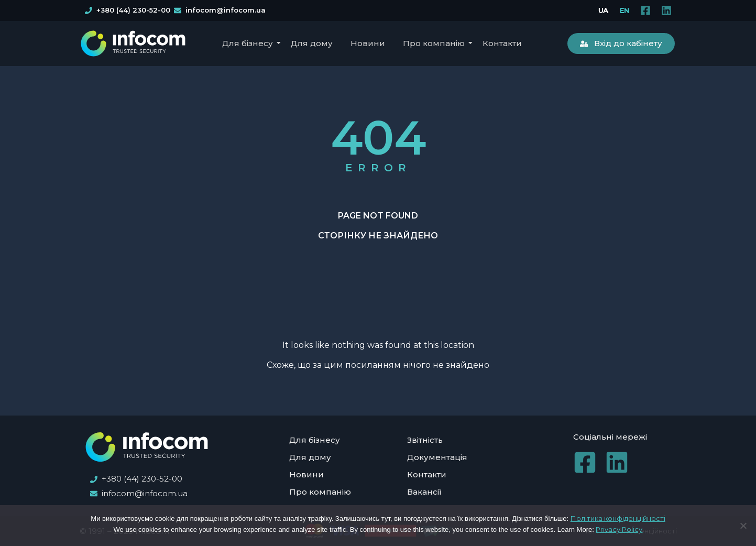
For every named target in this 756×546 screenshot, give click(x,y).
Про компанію (436, 43)
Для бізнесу (249, 43)
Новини (368, 43)
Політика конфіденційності (618, 518)
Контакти (502, 43)
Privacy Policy (619, 529)
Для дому (312, 43)
